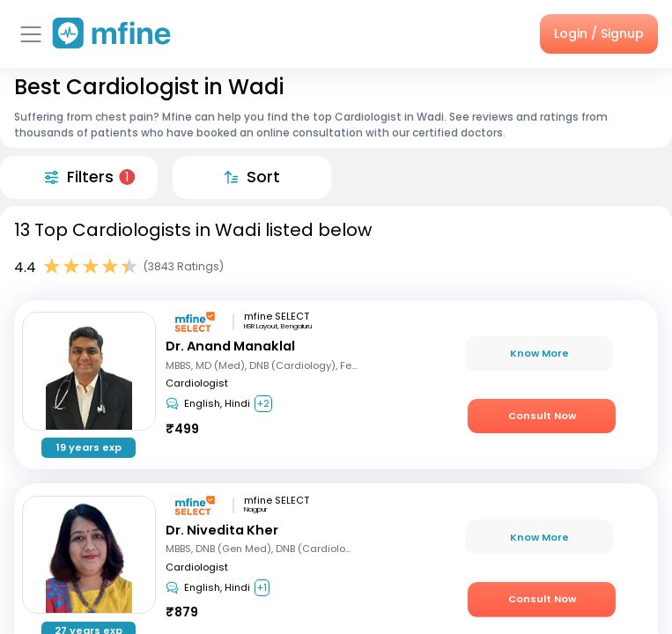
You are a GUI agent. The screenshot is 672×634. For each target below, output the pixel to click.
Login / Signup (599, 33)
